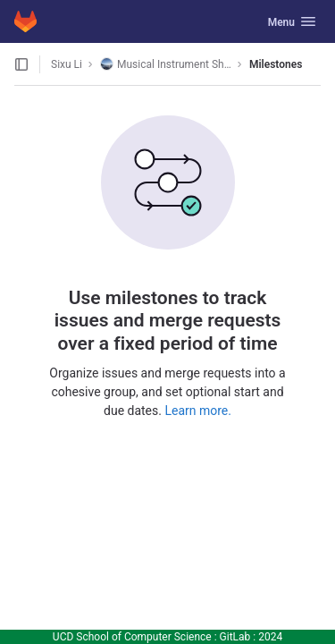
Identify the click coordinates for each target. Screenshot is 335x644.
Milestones (276, 64)
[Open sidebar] (21, 64)
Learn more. (198, 411)
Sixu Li (67, 64)
